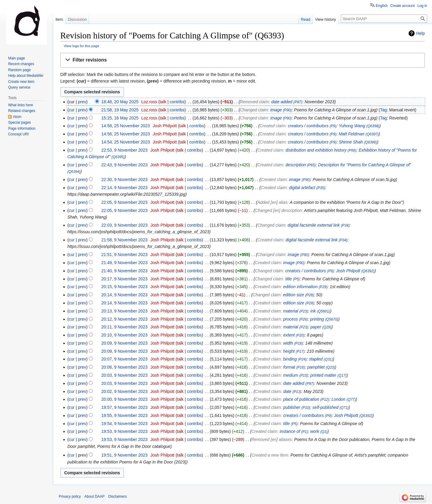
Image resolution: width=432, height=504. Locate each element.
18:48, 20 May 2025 (120, 102)
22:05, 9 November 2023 (124, 202)
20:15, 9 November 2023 (124, 287)
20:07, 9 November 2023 (124, 359)
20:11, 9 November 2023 (124, 327)
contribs (177, 102)
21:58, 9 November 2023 (124, 240)
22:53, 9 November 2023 (124, 150)
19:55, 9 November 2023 (124, 415)
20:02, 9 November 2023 (124, 391)
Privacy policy (70, 496)
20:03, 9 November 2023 (124, 375)
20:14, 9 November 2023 (124, 295)
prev (82, 102)
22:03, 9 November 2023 (124, 225)
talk (163, 102)
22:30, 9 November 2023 (124, 180)
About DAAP (94, 496)
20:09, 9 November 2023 (124, 343)
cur (72, 110)
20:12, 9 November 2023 (124, 319)
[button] (243, 60)
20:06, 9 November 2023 (124, 367)
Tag (384, 110)
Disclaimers (118, 496)
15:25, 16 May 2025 (120, 118)
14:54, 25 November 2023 (126, 142)
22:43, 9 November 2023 (124, 165)
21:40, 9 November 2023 (124, 271)
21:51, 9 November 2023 (124, 255)
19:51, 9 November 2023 (124, 455)
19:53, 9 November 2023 (124, 431)
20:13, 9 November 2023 (124, 311)
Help (420, 33)
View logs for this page (82, 46)
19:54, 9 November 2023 (124, 424)
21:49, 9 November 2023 (124, 263)
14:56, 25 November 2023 (126, 134)
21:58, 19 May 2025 (120, 110)
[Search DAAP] (384, 19)
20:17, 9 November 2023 (124, 279)
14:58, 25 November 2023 (126, 126)
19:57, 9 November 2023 (124, 407)
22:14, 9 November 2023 (124, 188)
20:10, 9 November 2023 (124, 335)
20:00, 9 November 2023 (124, 399)
